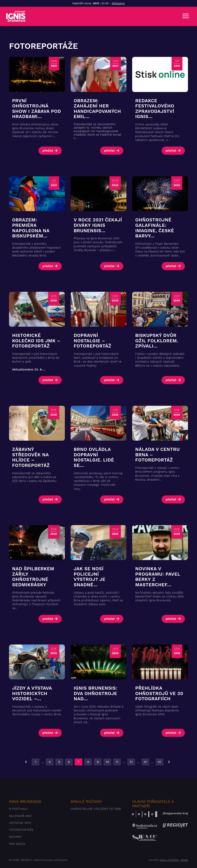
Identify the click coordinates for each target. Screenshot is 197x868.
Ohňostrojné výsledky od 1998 (96, 809)
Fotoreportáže (21, 830)
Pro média (17, 844)
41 (159, 762)
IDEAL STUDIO (169, 860)
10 (107, 762)
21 (131, 762)
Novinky (15, 837)
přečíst (48, 151)
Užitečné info (20, 823)
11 (117, 762)
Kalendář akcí (20, 816)
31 (145, 762)
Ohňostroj (118, 3)
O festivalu (18, 809)
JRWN (184, 860)
